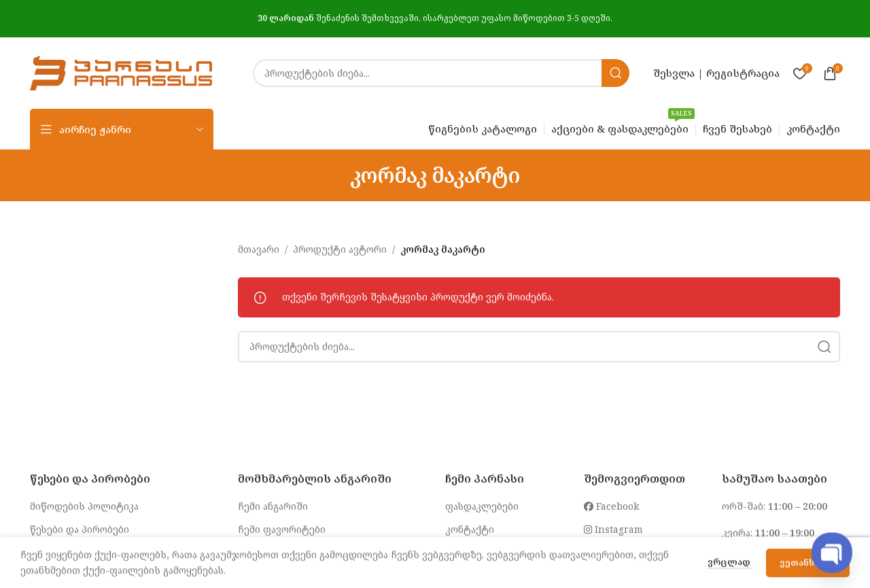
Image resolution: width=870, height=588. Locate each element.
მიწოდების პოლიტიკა (84, 506)
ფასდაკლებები (482, 506)
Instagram (613, 529)
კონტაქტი (470, 529)
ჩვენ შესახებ (477, 553)
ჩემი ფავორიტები (282, 529)
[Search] (441, 73)
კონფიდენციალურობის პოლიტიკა (115, 553)
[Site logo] (121, 72)
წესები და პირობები (80, 529)
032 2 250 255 (781, 560)
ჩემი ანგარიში (273, 506)
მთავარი (259, 249)
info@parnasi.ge (629, 553)
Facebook (611, 506)
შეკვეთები (264, 553)
